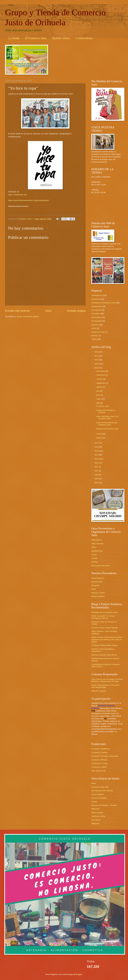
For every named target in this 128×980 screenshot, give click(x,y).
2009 (97, 475)
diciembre (101, 371)
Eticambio (95, 585)
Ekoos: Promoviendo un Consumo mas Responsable (105, 686)
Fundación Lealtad (99, 767)
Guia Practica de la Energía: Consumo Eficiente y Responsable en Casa (107, 680)
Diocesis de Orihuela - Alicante (104, 805)
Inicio (48, 311)
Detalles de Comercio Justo (107, 429)
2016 (97, 447)
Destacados (96, 317)
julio (98, 391)
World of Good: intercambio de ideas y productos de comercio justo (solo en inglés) (107, 639)
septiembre (101, 383)
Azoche (94, 558)
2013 (97, 459)
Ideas (94, 589)
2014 (97, 455)
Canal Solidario (98, 794)
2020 (97, 360)
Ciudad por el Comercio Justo (104, 303)
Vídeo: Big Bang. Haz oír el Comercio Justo (107, 417)
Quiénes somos (61, 38)
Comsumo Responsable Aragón (104, 645)
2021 (97, 356)
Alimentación (97, 295)
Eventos (95, 325)
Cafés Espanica (98, 578)
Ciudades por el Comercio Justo (104, 612)
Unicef (94, 555)
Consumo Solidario (99, 798)
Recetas (95, 336)
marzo (99, 434)
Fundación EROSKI (99, 760)
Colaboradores (84, 38)
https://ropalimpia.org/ (17, 195)
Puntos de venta (98, 332)
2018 (97, 368)
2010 (97, 471)
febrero (100, 438)
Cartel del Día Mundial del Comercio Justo (107, 424)
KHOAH (95, 562)
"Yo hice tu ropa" (103, 406)
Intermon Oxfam (98, 593)
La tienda (14, 38)
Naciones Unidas (98, 816)
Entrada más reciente (17, 311)
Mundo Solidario (98, 596)
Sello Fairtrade (97, 544)
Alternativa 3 (97, 540)
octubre (100, 379)
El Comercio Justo (36, 38)
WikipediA (95, 824)
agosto (99, 387)
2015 (97, 451)
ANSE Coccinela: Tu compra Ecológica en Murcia (103, 617)
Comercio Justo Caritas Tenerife (104, 628)
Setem (94, 547)
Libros (94, 328)
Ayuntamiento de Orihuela (102, 791)
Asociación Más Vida (100, 787)
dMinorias (95, 809)
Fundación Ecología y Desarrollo (105, 756)
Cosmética (96, 314)
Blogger (79, 974)
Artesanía (95, 299)
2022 (97, 352)
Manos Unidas (97, 813)
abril (98, 403)
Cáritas (94, 802)
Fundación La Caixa (100, 763)
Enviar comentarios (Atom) (28, 316)
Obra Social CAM (98, 771)
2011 (97, 467)
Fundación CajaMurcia (101, 749)
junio (99, 395)
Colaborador (96, 306)
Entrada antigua (76, 311)
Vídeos (94, 339)
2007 (97, 483)
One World (96, 820)
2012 (97, 463)
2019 (97, 364)
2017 (97, 443)
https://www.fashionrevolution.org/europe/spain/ (28, 200)
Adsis (94, 783)
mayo (99, 399)
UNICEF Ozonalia (99, 691)
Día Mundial (96, 321)
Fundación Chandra (99, 753)
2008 (97, 479)
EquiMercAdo (97, 551)
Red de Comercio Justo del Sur (104, 655)
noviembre (101, 375)
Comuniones (97, 310)
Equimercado (97, 582)
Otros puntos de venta (100, 566)
